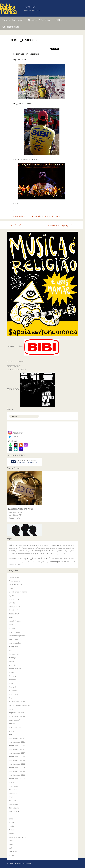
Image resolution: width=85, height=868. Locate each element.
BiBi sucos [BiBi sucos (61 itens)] (13, 545)
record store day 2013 (17, 738)
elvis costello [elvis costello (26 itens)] (46, 548)
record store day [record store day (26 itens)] (55, 558)
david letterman (15, 632)
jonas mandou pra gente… (63, 225)
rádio (11, 735)
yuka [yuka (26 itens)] (20, 564)
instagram (13, 683)
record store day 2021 (17, 768)
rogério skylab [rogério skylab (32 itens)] (25, 562)
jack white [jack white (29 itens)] (12, 551)
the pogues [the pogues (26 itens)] (47, 562)
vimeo (11, 844)
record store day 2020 (17, 764)
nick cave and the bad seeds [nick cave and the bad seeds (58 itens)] (22, 554)
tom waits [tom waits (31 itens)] (73, 562)
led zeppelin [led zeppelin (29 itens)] (35, 551)
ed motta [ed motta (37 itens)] (39, 548)
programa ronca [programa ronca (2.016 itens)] (37, 558)
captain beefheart (15, 621)
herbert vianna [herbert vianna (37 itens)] (71, 548)
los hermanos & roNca (51, 216)
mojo (11, 709)
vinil (11, 848)
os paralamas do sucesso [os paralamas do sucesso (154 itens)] (45, 553)
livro (11, 698)
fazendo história (15, 643)
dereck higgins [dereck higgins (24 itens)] (32, 548)
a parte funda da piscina (18, 592)
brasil (11, 617)
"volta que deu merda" (17, 585)
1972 (11, 588)
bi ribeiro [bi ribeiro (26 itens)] (20, 545)
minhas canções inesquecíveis (20, 705)
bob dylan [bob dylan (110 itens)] (32, 545)
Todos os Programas (13, 20)
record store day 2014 (17, 742)
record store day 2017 (17, 753)
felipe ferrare (14, 647)
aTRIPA (58, 20)
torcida (12, 830)
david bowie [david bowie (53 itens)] (23, 548)
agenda (12, 595)
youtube (12, 855)
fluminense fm (14, 654)
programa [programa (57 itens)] (21, 558)
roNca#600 (13, 797)
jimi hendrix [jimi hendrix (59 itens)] (20, 550)
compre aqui (13, 389)
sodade (12, 822)
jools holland (14, 691)
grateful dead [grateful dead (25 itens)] (62, 548)
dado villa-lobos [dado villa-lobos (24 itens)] (14, 548)
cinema (12, 625)
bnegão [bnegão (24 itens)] (25, 545)
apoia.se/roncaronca (32, 10)
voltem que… (14, 852)
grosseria (12, 665)
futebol (12, 661)
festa (11, 650)
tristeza (12, 833)
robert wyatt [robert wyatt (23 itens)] (71, 558)
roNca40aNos (14, 804)
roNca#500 (13, 793)
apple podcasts (15, 606)
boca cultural (14, 614)
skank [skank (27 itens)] (31, 562)
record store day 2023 (17, 775)
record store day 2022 (17, 771)
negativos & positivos (17, 713)
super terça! (13, 225)
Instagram (15, 433)
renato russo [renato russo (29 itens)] (63, 558)
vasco (11, 841)
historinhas (13, 672)
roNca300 (13, 801)
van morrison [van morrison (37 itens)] (14, 564)
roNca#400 (13, 790)
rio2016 (12, 782)
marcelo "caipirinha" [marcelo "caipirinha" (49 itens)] (56, 551)
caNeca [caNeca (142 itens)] (61, 545)
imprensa (13, 676)
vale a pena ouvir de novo (18, 837)
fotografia (37, 216)
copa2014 (13, 628)
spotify (12, 826)
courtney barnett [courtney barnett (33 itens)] (69, 545)
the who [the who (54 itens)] (66, 562)
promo (12, 731)
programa (13, 724)
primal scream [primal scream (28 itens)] (13, 558)
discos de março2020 (17, 636)
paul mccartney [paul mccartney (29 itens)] (62, 554)
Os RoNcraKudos (11, 27)
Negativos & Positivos (39, 20)
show (11, 819)
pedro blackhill (14, 720)
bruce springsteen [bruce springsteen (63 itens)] (50, 545)
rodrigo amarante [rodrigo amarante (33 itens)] (15, 562)
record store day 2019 (17, 760)
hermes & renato (15, 669)
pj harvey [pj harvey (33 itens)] (70, 554)
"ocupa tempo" (15, 577)
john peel (12, 687)
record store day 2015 (17, 746)
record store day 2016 (17, 749)
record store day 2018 (17, 757)
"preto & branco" (15, 581)
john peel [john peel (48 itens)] (28, 551)
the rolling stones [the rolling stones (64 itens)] (57, 562)
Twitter (14, 436)
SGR (11, 815)
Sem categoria (14, 808)
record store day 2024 (17, 779)
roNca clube (13, 786)
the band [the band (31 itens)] (36, 562)
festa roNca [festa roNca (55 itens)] (54, 548)
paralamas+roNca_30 (17, 716)
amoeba (12, 603)
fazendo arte (14, 639)
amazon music (14, 599)
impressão (13, 680)
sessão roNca (14, 811)
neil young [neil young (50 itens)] (67, 551)
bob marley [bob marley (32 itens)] (40, 545)
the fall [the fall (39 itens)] (41, 562)
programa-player (15, 727)
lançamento (13, 694)
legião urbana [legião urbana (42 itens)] (44, 551)
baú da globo (14, 610)
